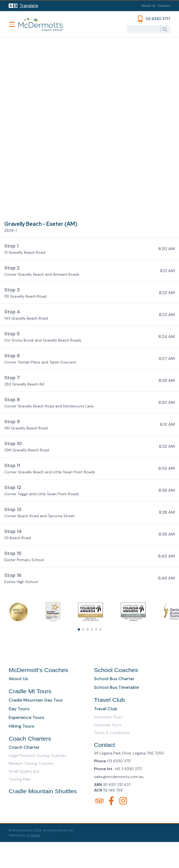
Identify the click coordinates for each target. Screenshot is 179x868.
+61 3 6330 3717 (128, 769)
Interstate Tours (108, 717)
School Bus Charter (114, 679)
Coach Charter (24, 747)
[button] (89, 249)
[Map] (89, 127)
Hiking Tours (21, 726)
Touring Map (20, 779)
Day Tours (19, 709)
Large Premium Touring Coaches (37, 756)
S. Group (34, 835)
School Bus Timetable (116, 687)
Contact (164, 6)
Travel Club (106, 709)
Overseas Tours (108, 725)
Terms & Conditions (112, 733)
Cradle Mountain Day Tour (36, 700)
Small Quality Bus (24, 771)
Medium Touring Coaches (31, 763)
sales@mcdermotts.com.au (119, 777)
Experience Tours (26, 717)
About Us (148, 6)
